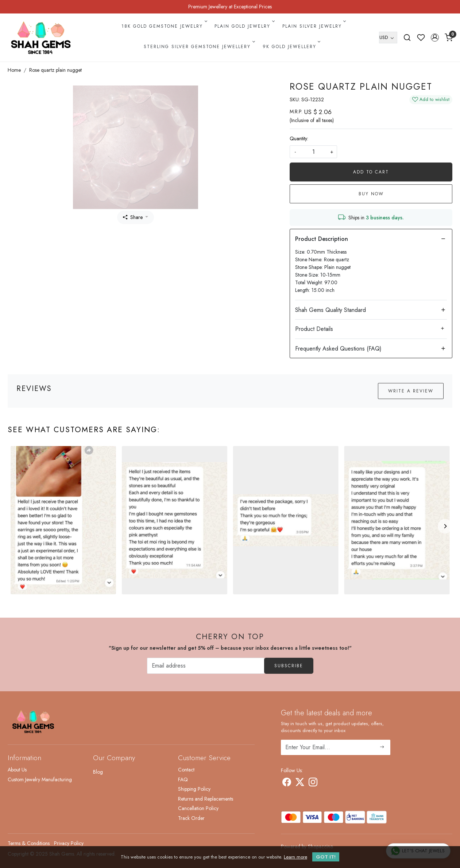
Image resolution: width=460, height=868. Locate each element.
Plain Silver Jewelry (314, 26)
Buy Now (371, 194)
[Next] (445, 526)
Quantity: (299, 138)
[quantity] (313, 152)
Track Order (191, 818)
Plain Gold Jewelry (244, 26)
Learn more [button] (295, 857)
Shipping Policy (194, 789)
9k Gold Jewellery (291, 47)
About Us (17, 770)
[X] (300, 783)
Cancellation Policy (198, 808)
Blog (98, 772)
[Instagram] (313, 783)
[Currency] (388, 38)
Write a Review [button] (411, 391)
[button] (435, 38)
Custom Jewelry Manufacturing (40, 779)
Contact (186, 770)
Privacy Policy (69, 843)
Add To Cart (371, 172)
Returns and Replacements (206, 799)
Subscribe (289, 666)
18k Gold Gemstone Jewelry (164, 26)
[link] (407, 38)
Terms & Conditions (29, 843)
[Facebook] (287, 783)
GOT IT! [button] (326, 857)
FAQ (183, 779)
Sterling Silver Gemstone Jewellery (199, 47)
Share (133, 217)
